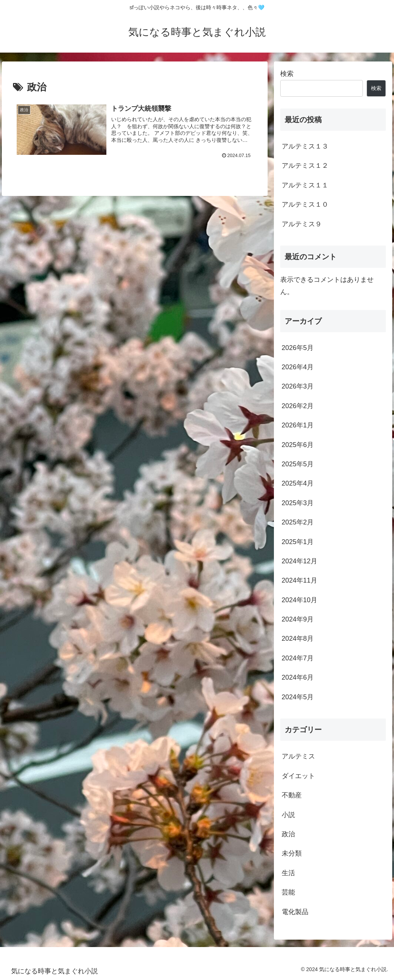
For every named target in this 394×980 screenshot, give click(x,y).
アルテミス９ (302, 224)
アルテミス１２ (305, 166)
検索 (287, 74)
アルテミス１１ (305, 185)
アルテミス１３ (305, 146)
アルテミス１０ (305, 204)
